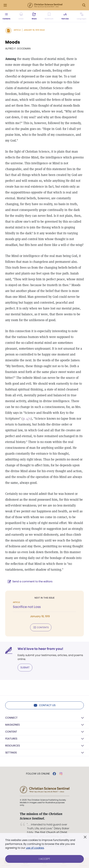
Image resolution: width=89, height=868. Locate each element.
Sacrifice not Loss (27, 607)
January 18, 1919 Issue (34, 30)
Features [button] (11, 739)
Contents (41, 627)
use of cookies (35, 848)
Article (17, 30)
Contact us (44, 705)
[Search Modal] (84, 5)
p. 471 (27, 419)
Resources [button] (13, 746)
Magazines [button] (12, 725)
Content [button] (11, 732)
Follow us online (38, 774)
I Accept (44, 859)
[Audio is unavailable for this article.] (21, 16)
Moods (13, 42)
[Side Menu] (5, 5)
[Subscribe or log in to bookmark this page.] (49, 16)
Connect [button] (11, 718)
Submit (25, 667)
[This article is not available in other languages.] (82, 16)
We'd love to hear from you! (40, 649)
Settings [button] (11, 753)
